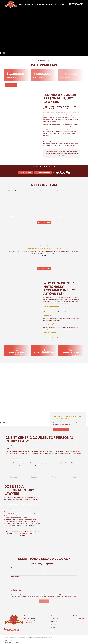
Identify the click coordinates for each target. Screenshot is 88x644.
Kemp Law (77, 112)
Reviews (53, 628)
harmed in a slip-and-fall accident (68, 450)
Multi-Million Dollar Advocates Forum (62, 138)
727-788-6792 (76, 4)
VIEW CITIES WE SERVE (25, 173)
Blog (52, 631)
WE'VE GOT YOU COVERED (61, 430)
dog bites (73, 456)
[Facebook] (74, 619)
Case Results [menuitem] (55, 4)
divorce (73, 465)
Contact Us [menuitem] (62, 4)
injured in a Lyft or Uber (54, 450)
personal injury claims (34, 448)
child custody (69, 465)
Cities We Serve (55, 619)
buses (79, 454)
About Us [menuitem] (21, 4)
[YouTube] (80, 619)
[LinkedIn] (83, 619)
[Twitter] (77, 619)
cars (76, 454)
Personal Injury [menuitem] (29, 4)
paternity (79, 465)
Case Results (54, 625)
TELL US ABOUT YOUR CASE (43, 173)
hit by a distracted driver (44, 450)
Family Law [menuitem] (38, 4)
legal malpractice (41, 465)
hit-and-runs (20, 456)
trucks (10, 456)
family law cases (54, 465)
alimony (64, 465)
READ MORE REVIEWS (44, 269)
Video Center (54, 622)
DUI (26, 456)
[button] (4, 53)
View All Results (11, 85)
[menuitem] (6, 643)
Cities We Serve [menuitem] (46, 4)
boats (7, 456)
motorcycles (14, 456)
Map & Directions (28, 623)
